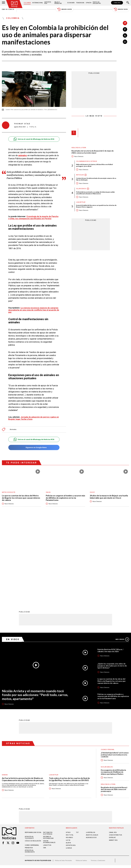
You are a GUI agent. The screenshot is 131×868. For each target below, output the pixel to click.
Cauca (48, 492)
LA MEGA (69, 764)
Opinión (89, 3)
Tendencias (80, 3)
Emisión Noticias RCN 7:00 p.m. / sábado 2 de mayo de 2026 (110, 567)
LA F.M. (68, 756)
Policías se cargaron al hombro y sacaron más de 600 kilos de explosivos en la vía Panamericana (65, 498)
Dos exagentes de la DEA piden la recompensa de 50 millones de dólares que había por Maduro (113, 688)
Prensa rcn (29, 764)
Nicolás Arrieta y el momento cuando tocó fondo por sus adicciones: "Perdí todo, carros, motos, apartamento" (35, 611)
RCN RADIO (69, 754)
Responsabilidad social (33, 749)
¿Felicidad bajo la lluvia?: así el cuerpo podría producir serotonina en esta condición (115, 671)
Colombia (27, 3)
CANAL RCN (117, 3)
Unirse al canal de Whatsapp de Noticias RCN (34, 139)
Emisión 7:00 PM (121, 9)
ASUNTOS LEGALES (92, 751)
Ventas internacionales (49, 758)
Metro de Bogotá (9, 492)
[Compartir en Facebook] (125, 29)
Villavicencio (81, 189)
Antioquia (80, 175)
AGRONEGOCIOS (91, 754)
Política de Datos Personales (63, 777)
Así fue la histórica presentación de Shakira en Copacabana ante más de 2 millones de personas (23, 695)
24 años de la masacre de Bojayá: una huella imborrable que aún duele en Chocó (109, 497)
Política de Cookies (81, 777)
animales (23, 155)
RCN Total (70, 751)
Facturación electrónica (48, 749)
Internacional (38, 3)
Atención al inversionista (30, 767)
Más (122, 555)
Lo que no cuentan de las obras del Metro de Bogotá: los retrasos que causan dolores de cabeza (21, 498)
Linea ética (47, 761)
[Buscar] (128, 3)
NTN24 (68, 749)
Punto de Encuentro (97, 3)
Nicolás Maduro (107, 683)
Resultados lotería (79, 148)
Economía (71, 3)
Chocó (92, 492)
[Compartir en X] (125, 35)
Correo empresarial (32, 761)
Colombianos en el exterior (87, 161)
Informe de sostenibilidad (48, 754)
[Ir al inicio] (14, 4)
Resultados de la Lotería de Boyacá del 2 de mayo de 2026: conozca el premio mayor (93, 152)
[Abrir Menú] (3, 3)
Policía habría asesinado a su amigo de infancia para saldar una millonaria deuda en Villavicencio (95, 193)
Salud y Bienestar (58, 3)
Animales (13, 429)
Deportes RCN (48, 3)
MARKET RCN (113, 756)
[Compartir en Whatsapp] (125, 42)
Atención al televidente (29, 754)
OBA (45, 764)
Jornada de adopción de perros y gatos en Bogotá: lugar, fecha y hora (34, 418)
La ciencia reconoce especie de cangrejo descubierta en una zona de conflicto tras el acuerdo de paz (34, 310)
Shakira (5, 691)
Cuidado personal (108, 666)
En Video (13, 555)
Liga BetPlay (81, 202)
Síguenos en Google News (34, 447)
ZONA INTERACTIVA (115, 751)
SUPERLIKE (112, 754)
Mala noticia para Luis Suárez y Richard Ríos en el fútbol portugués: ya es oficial (94, 165)
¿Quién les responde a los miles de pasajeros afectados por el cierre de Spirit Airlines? (112, 582)
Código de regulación (33, 757)
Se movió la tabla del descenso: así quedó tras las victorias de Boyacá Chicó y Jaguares (96, 206)
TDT (77, 749)
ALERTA (68, 759)
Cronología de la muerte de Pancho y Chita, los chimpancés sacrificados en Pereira (33, 218)
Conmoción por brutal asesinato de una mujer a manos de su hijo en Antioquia (96, 179)
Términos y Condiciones (98, 777)
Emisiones (8, 9)
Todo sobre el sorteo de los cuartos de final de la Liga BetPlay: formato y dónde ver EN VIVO (69, 695)
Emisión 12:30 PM (64, 9)
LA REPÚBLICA (91, 749)
